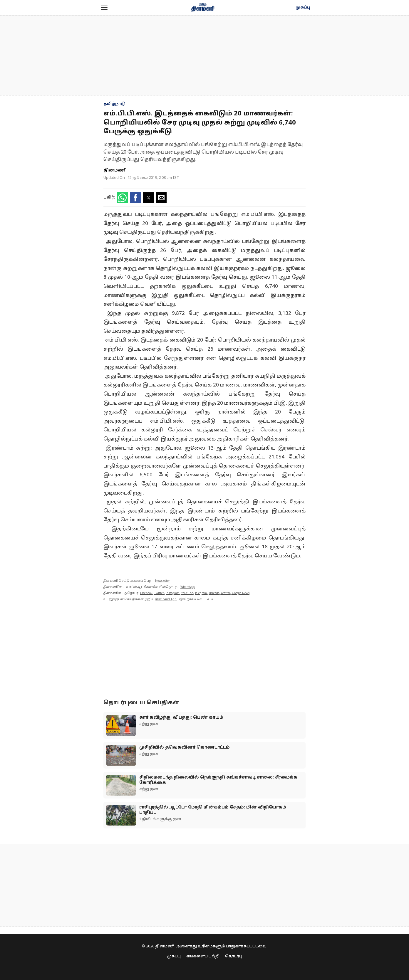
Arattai (226, 593)
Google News (241, 593)
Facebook (146, 593)
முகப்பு (303, 8)
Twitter (159, 593)
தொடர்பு (234, 957)
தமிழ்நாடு (114, 104)
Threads (214, 593)
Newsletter (162, 581)
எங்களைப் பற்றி (203, 957)
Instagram (173, 593)
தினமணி (115, 170)
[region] (204, 56)
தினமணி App (166, 600)
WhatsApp (188, 587)
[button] (104, 8)
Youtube (187, 593)
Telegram (201, 593)
